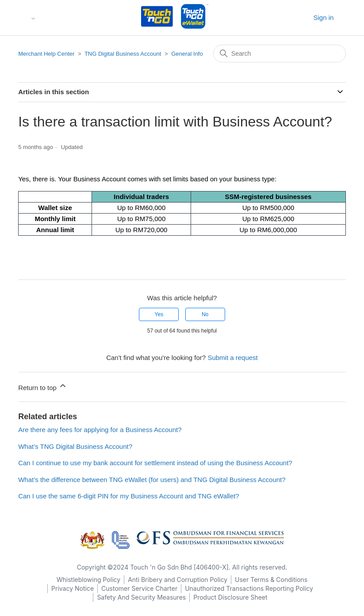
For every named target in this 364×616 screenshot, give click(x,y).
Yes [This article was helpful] (159, 314)
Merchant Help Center (46, 54)
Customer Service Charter (139, 588)
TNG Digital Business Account (123, 54)
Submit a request (232, 358)
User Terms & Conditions (271, 580)
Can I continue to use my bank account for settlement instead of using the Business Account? (155, 463)
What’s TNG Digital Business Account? (75, 446)
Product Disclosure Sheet (230, 597)
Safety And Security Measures (141, 597)
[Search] (280, 54)
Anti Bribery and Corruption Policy (178, 580)
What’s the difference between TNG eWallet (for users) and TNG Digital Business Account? (152, 480)
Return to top (43, 386)
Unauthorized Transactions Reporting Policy (249, 588)
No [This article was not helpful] (205, 314)
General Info (187, 54)
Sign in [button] (323, 17)
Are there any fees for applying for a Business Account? (100, 430)
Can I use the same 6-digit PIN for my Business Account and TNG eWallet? (128, 496)
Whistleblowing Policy (88, 580)
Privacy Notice (73, 588)
